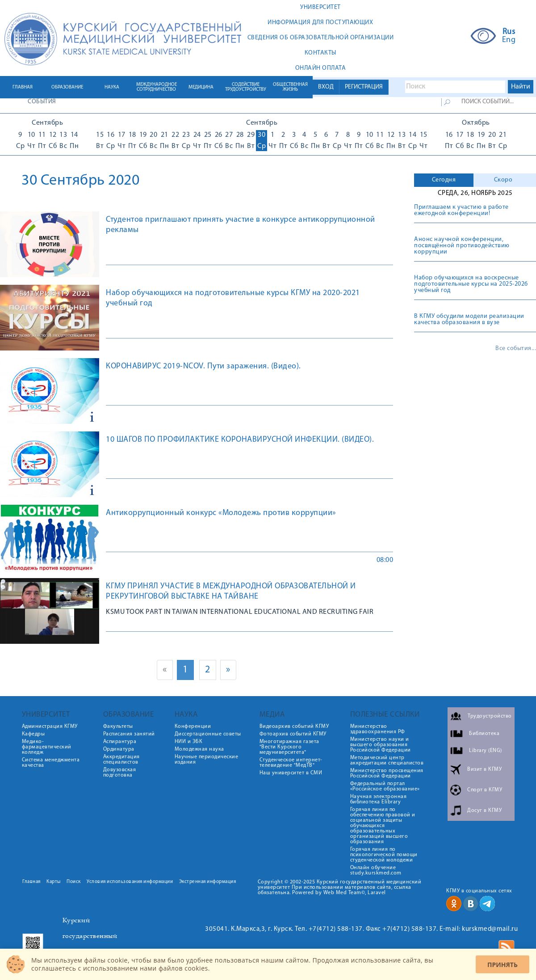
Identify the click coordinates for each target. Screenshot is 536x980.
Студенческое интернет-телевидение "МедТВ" (291, 763)
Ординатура (119, 749)
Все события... (516, 349)
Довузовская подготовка (120, 773)
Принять (502, 965)
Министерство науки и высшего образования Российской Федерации (381, 745)
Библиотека (484, 734)
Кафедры (33, 734)
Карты (54, 882)
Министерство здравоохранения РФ (378, 729)
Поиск (74, 882)
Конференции (193, 727)
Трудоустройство (490, 716)
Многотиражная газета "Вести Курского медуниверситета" (289, 747)
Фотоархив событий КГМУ (293, 734)
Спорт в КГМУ (485, 790)
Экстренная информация (208, 882)
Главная (31, 882)
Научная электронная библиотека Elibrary (379, 799)
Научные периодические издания (207, 760)
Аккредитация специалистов (121, 760)
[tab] (444, 180)
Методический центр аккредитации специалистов (387, 760)
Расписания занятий (129, 734)
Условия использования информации (130, 882)
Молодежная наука (199, 749)
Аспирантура (120, 742)
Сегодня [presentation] (444, 180)
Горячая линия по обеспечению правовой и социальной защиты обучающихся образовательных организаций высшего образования (383, 826)
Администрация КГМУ (50, 727)
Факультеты (118, 727)
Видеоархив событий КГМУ (294, 727)
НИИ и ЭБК (189, 742)
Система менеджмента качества (51, 763)
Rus (509, 32)
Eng (509, 40)
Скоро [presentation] (503, 180)
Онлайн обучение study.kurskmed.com (376, 870)
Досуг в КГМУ (484, 811)
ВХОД (326, 87)
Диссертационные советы (208, 734)
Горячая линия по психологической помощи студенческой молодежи (384, 855)
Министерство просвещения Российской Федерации (387, 773)
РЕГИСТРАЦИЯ (364, 87)
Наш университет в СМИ (291, 773)
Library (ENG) (486, 751)
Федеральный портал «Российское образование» (385, 786)
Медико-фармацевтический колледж (47, 747)
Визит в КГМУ (484, 769)
